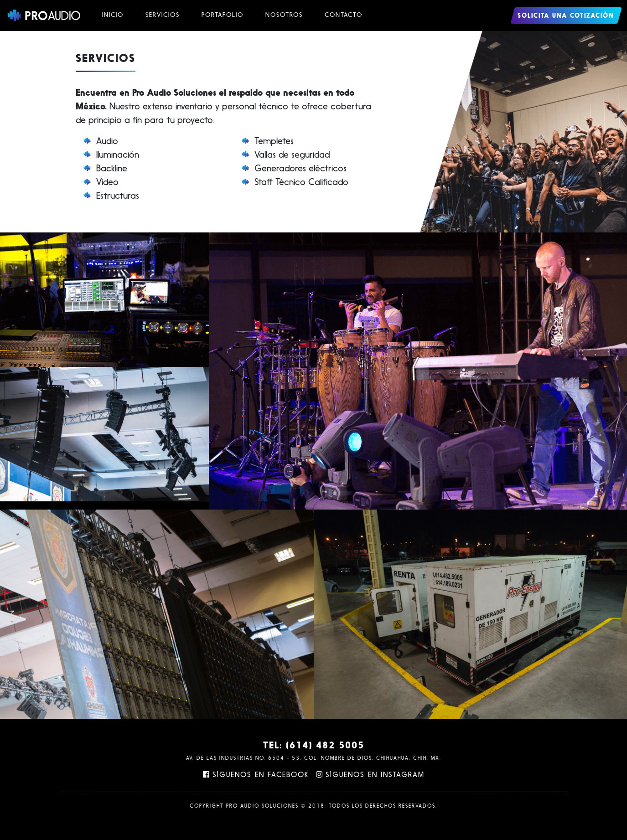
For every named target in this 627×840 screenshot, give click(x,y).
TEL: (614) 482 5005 (314, 746)
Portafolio (223, 15)
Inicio (113, 15)
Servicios (163, 15)
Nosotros (284, 15)
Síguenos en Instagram (370, 775)
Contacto (344, 15)
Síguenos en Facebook (256, 775)
